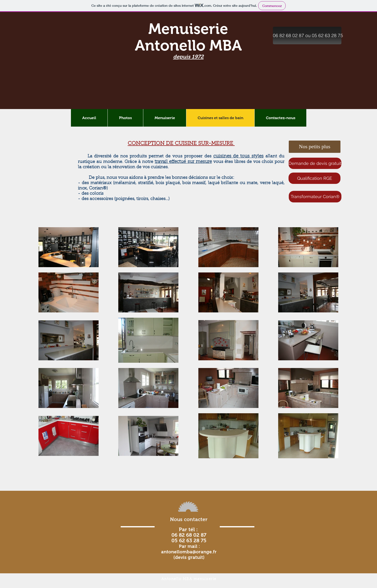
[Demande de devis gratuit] (315, 163)
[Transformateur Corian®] (315, 197)
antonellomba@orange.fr (189, 552)
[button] (307, 36)
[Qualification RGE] (314, 178)
